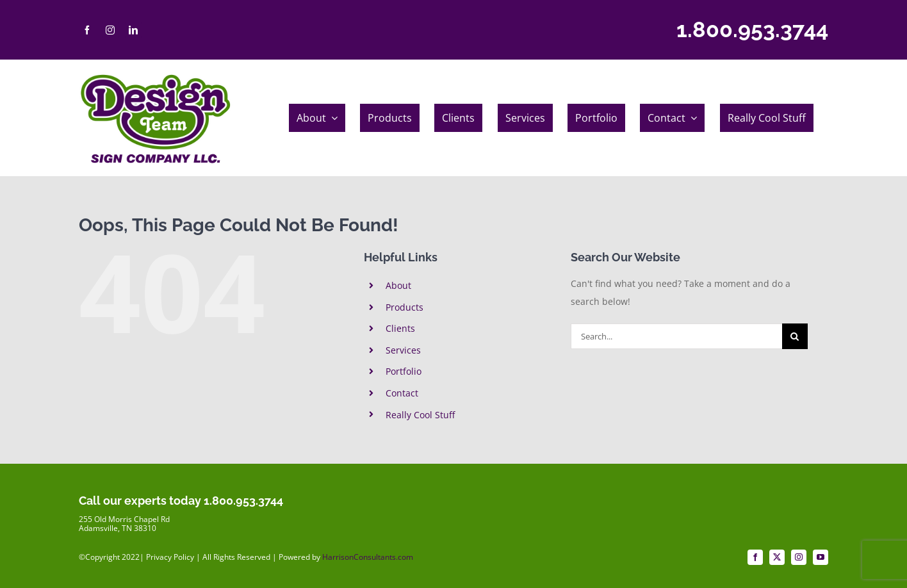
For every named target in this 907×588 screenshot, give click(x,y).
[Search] (795, 336)
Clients (400, 328)
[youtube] (821, 557)
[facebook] (87, 30)
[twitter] (777, 557)
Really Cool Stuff (420, 415)
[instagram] (110, 30)
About (398, 285)
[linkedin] (133, 30)
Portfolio (404, 371)
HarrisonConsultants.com (368, 557)
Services (403, 350)
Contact (402, 393)
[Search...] (676, 336)
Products (404, 307)
